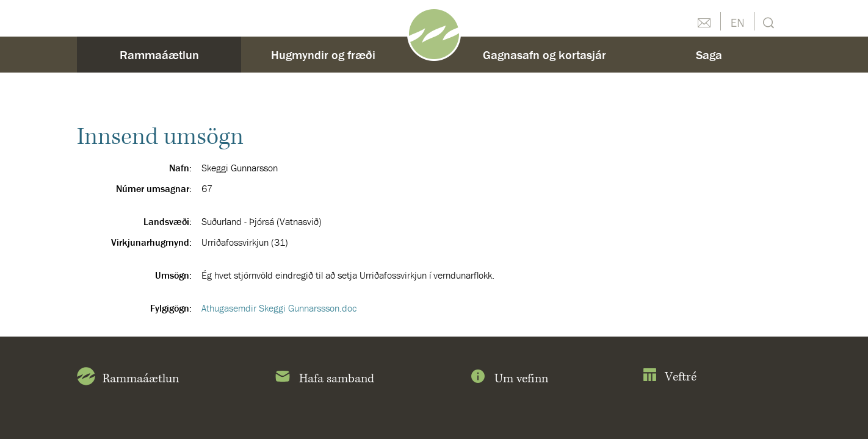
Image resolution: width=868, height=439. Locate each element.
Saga (709, 55)
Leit (767, 22)
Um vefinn (508, 379)
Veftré (669, 377)
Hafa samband (324, 379)
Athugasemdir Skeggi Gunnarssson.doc (279, 308)
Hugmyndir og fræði (323, 55)
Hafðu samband (704, 21)
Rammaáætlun (159, 55)
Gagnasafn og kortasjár (544, 55)
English (737, 21)
